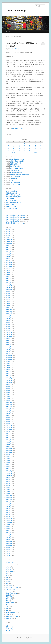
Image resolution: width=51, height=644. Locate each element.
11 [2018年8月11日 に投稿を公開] (35, 145)
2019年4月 (9, 394)
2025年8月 (9, 247)
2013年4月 (9, 534)
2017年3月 (9, 443)
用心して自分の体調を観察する (14, 197)
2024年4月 (9, 278)
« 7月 (13, 152)
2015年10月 (9, 476)
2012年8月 (9, 550)
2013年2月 (9, 538)
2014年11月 (9, 497)
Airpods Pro (9, 562)
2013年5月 (9, 532)
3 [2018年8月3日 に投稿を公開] (30, 143)
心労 (12, 180)
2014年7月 (9, 505)
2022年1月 (9, 331)
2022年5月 (9, 323)
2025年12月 (9, 239)
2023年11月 (9, 288)
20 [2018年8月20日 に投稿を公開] (8, 149)
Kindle (8, 581)
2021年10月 (9, 336)
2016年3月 (9, 466)
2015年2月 (9, 491)
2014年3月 (9, 513)
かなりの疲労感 (10, 199)
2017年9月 (9, 431)
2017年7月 (9, 435)
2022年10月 (9, 313)
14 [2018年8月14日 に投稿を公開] (14, 147)
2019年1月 (9, 400)
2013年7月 (9, 528)
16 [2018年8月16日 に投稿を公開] (24, 147)
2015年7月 (9, 482)
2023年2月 (9, 305)
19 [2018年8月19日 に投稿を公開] (40, 147)
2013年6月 (9, 530)
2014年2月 (9, 515)
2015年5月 (9, 486)
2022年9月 (9, 315)
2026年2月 (9, 236)
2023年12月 (9, 286)
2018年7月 (9, 412)
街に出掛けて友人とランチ (17, 159)
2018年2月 (9, 422)
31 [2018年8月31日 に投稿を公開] (30, 151)
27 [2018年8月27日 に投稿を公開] (8, 151)
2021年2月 (9, 352)
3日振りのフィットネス (12, 207)
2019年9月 (9, 385)
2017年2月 (9, 445)
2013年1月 (9, 540)
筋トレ (8, 614)
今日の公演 (9, 599)
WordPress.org (10, 631)
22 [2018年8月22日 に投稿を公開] (19, 149)
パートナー (9, 591)
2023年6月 (9, 298)
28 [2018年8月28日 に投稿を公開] (14, 151)
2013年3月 (9, 536)
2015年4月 (9, 488)
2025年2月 (9, 259)
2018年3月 (9, 420)
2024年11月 (9, 265)
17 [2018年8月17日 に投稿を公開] (30, 147)
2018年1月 (9, 424)
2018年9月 (9, 408)
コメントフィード (11, 629)
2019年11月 (9, 381)
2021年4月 (9, 348)
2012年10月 (9, 546)
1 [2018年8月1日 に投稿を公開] (19, 143)
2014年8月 (9, 503)
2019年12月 (9, 379)
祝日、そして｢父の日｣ (12, 201)
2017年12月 (9, 425)
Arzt (7, 574)
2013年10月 (9, 522)
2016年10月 (9, 453)
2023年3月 (9, 303)
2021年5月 (9, 346)
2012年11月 (9, 544)
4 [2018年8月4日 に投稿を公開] (35, 143)
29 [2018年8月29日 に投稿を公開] (19, 151)
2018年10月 (9, 406)
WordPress (9, 585)
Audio (8, 576)
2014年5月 (9, 509)
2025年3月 (9, 257)
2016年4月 (9, 464)
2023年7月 (9, 296)
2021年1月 (9, 354)
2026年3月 (9, 234)
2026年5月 (9, 230)
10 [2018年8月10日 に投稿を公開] (30, 145)
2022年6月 (9, 321)
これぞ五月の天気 (15, 184)
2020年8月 (9, 363)
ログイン (8, 625)
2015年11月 (9, 474)
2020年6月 (9, 367)
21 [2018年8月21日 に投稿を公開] (14, 149)
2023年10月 (9, 290)
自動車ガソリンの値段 (12, 616)
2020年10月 (9, 360)
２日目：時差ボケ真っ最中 (17, 161)
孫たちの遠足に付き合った (13, 195)
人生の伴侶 (9, 597)
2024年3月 (9, 280)
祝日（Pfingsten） (16, 182)
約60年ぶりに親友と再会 (12, 215)
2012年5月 (9, 555)
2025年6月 (9, 251)
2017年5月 (9, 439)
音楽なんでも (9, 618)
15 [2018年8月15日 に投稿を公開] (19, 147)
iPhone (8, 580)
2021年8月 (9, 340)
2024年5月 (9, 276)
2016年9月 (9, 455)
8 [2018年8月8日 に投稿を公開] (19, 145)
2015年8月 (9, 480)
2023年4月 (9, 301)
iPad (7, 578)
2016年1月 (9, 470)
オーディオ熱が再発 (11, 191)
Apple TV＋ (9, 570)
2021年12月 (9, 332)
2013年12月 (9, 519)
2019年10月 (9, 383)
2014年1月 (9, 517)
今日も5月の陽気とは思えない (14, 203)
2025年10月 (9, 243)
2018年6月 (9, 414)
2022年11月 (9, 311)
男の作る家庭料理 (11, 612)
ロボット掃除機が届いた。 (17, 169)
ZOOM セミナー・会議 (12, 587)
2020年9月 (9, 362)
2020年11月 (9, 358)
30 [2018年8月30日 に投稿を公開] (24, 151)
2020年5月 (9, 369)
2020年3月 (9, 373)
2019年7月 (9, 389)
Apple (8, 566)
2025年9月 (9, 245)
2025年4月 (9, 255)
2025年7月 (9, 249)
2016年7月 (9, 458)
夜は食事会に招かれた (16, 173)
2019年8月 (9, 387)
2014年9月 (9, 501)
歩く (7, 611)
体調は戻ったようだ (11, 193)
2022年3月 (9, 327)
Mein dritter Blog (16, 11)
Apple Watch (9, 572)
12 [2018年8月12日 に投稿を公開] (40, 145)
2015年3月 (9, 489)
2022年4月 (9, 325)
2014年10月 (9, 499)
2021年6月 (9, 344)
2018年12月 (9, 402)
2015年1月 (9, 493)
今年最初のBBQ (14, 165)
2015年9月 (9, 478)
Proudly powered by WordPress (25, 638)
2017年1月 (9, 447)
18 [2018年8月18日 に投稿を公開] (35, 147)
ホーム (8, 31)
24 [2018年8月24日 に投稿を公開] (30, 149)
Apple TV (8, 568)
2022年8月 (9, 317)
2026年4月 (9, 232)
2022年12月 (9, 309)
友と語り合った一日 (15, 163)
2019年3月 (9, 396)
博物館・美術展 (10, 603)
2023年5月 (9, 300)
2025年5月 (9, 253)
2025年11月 (9, 241)
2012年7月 (9, 551)
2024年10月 (9, 267)
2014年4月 (9, 511)
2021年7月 (9, 342)
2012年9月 (9, 548)
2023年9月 (9, 292)
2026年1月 (9, 237)
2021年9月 (9, 338)
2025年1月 (9, 261)
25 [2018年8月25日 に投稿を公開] (35, 149)
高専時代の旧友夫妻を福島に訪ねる (19, 175)
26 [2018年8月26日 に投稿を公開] (40, 149)
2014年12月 (9, 495)
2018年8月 (9, 410)
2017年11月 (9, 427)
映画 (7, 609)
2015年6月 (9, 484)
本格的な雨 (14, 179)
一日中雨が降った (15, 171)
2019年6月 (9, 391)
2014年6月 (9, 507)
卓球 (7, 601)
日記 (13, 128)
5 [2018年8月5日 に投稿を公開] (40, 143)
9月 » (36, 152)
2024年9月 (9, 269)
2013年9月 (9, 524)
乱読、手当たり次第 (11, 593)
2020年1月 (9, 377)
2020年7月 (9, 365)
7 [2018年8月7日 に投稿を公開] (14, 145)
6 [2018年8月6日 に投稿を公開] (9, 145)
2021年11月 (9, 334)
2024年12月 (9, 263)
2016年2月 (9, 468)
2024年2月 (9, 282)
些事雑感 (8, 595)
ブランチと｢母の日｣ (11, 209)
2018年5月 (9, 416)
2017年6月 (9, 437)
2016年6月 (9, 460)
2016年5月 (9, 462)
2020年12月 (9, 356)
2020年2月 (9, 375)
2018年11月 (9, 404)
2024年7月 (9, 272)
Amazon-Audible (11, 564)
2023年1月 (9, 307)
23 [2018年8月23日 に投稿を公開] (24, 149)
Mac (7, 583)
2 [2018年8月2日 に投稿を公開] (24, 143)
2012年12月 (9, 542)
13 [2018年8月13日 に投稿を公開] (8, 147)
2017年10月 (9, 429)
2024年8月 (9, 270)
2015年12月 (9, 472)
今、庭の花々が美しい (12, 223)
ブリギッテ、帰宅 (15, 167)
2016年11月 (9, 451)
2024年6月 (9, 274)
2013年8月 (9, 526)
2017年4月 (9, 441)
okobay (23, 215)
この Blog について (11, 589)
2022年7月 (9, 319)
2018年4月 (9, 418)
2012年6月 (9, 553)
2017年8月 (9, 433)
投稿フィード (9, 627)
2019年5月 (9, 393)
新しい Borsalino (15, 177)
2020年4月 (9, 371)
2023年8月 (9, 294)
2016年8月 (9, 457)
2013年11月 (9, 520)
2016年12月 (9, 449)
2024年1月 (9, 284)
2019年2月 (9, 398)
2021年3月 (9, 350)
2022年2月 (9, 329)
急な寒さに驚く (10, 205)
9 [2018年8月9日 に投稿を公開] (24, 145)
